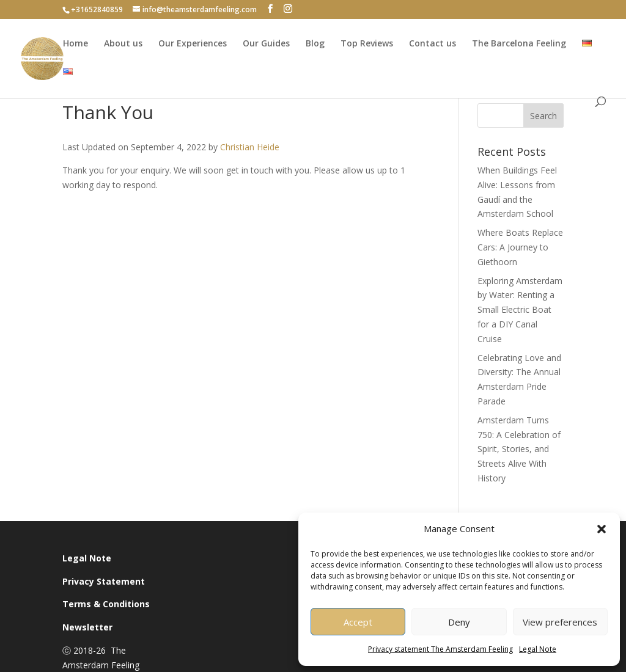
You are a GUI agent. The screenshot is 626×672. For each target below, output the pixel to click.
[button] (602, 529)
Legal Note (538, 649)
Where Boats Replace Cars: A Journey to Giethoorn (520, 247)
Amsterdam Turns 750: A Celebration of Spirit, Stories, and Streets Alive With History (519, 449)
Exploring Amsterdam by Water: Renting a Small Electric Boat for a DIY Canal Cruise (520, 310)
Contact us (433, 43)
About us (123, 43)
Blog (315, 43)
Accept (358, 622)
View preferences (560, 622)
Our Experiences (193, 43)
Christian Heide (250, 147)
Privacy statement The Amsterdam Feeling (440, 649)
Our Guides (266, 43)
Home (75, 43)
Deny (459, 622)
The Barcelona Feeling (519, 43)
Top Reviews (367, 43)
